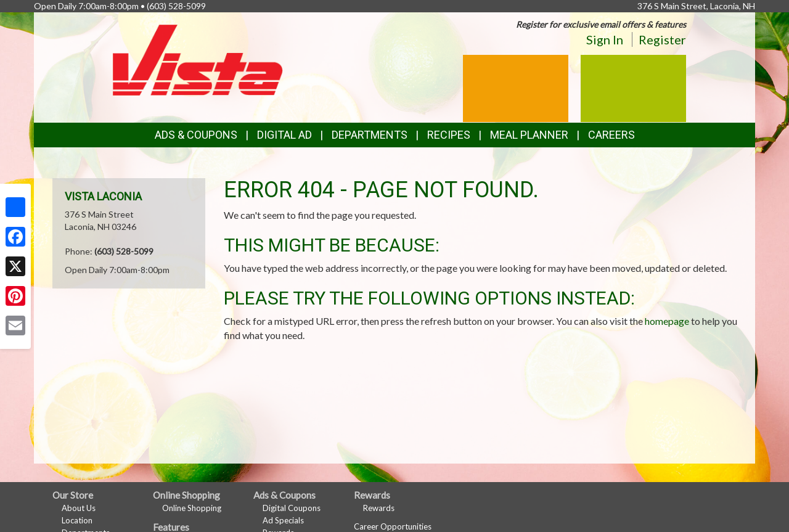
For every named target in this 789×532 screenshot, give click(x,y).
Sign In (605, 39)
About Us (79, 508)
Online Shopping (192, 508)
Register (662, 39)
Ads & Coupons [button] (196, 135)
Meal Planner (529, 135)
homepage (667, 321)
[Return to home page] (198, 59)
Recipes (449, 135)
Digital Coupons (292, 508)
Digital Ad (284, 135)
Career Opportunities (393, 526)
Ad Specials (283, 520)
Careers (611, 135)
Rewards (379, 508)
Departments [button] (370, 135)
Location (77, 520)
